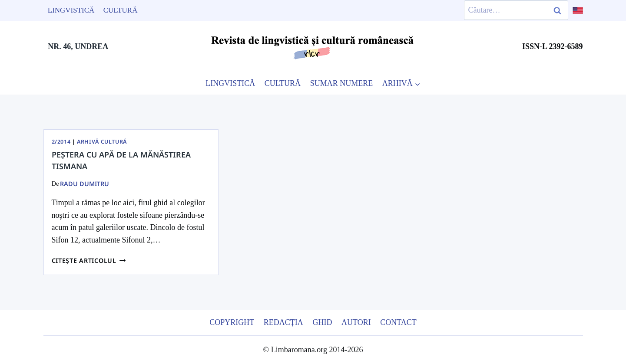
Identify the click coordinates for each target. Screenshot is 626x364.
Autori (356, 322)
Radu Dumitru (84, 184)
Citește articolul (89, 261)
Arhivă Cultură (102, 142)
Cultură (121, 10)
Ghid (322, 322)
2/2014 (61, 142)
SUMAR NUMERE (342, 83)
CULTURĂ (283, 83)
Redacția (283, 322)
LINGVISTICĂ (230, 83)
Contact (398, 322)
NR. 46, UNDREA (78, 46)
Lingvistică (71, 10)
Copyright (232, 322)
